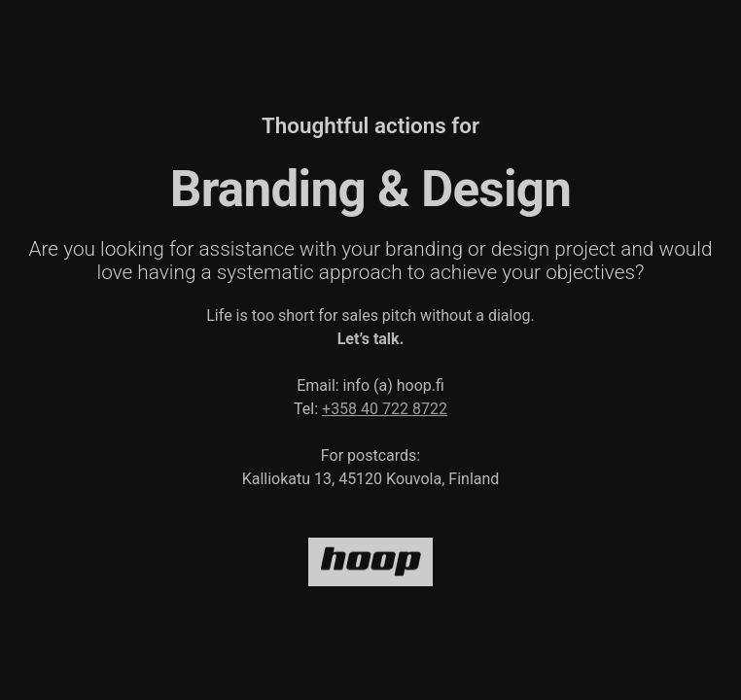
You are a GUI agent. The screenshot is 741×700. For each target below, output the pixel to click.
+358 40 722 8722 (385, 409)
